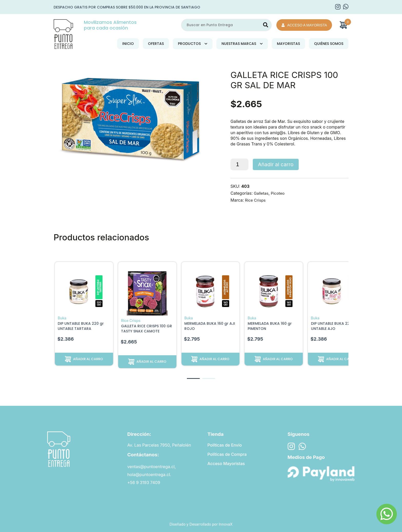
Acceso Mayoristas (226, 464)
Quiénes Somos (329, 44)
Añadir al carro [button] (88, 359)
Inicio (128, 44)
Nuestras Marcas (239, 44)
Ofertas (156, 44)
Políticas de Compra (227, 455)
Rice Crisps (256, 200)
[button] (193, 378)
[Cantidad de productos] (239, 164)
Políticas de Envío (225, 445)
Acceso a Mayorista (304, 25)
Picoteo (279, 193)
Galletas (262, 193)
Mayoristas (288, 44)
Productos (189, 44)
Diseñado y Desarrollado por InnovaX (201, 524)
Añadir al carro (276, 164)
